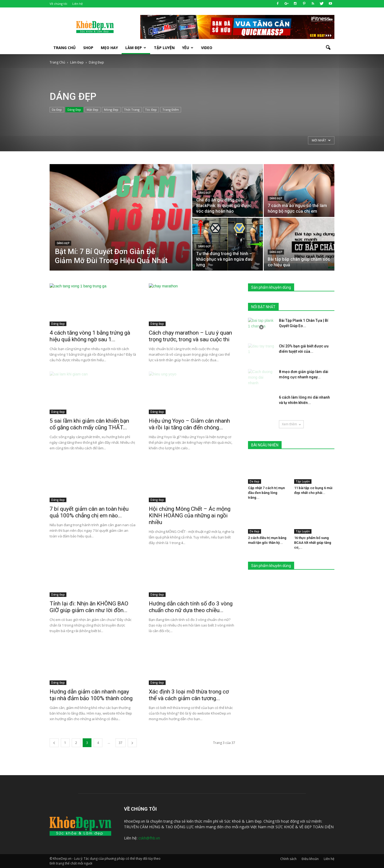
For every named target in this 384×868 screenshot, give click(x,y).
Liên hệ (77, 4)
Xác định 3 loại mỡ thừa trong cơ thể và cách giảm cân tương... (189, 695)
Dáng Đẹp (74, 110)
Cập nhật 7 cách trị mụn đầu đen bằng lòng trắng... (266, 493)
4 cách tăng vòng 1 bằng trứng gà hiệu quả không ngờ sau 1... (90, 336)
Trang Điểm (171, 110)
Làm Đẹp (136, 48)
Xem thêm (291, 424)
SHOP (88, 48)
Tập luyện (164, 48)
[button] (328, 48)
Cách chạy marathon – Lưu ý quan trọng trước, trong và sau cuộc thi (190, 336)
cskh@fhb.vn (149, 838)
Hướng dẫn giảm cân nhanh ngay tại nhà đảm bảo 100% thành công (91, 695)
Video (207, 48)
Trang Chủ (65, 48)
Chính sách (288, 859)
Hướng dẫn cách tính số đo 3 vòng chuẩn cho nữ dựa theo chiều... (191, 607)
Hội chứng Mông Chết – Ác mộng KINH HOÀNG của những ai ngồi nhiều (190, 516)
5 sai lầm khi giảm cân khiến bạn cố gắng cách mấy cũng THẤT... (89, 424)
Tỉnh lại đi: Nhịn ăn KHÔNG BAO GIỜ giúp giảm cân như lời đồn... (89, 607)
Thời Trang (132, 110)
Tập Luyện (303, 481)
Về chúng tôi (58, 4)
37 (121, 743)
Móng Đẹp (111, 110)
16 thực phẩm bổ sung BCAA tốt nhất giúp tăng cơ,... (313, 543)
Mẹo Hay (109, 48)
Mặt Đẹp (93, 110)
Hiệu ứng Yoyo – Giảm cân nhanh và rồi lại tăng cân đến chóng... (189, 424)
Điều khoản (310, 859)
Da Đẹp (57, 110)
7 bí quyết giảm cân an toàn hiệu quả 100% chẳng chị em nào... (89, 512)
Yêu (188, 48)
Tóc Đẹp (151, 110)
